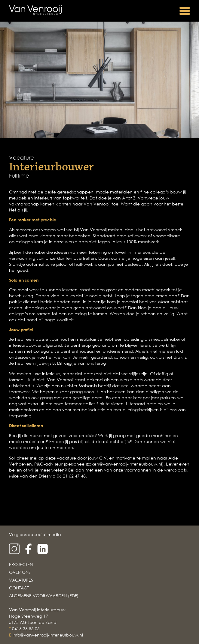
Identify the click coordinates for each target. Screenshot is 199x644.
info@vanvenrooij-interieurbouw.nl (48, 635)
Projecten (21, 564)
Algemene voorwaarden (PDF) (44, 596)
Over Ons (20, 572)
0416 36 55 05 (26, 629)
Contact (19, 588)
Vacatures (21, 580)
